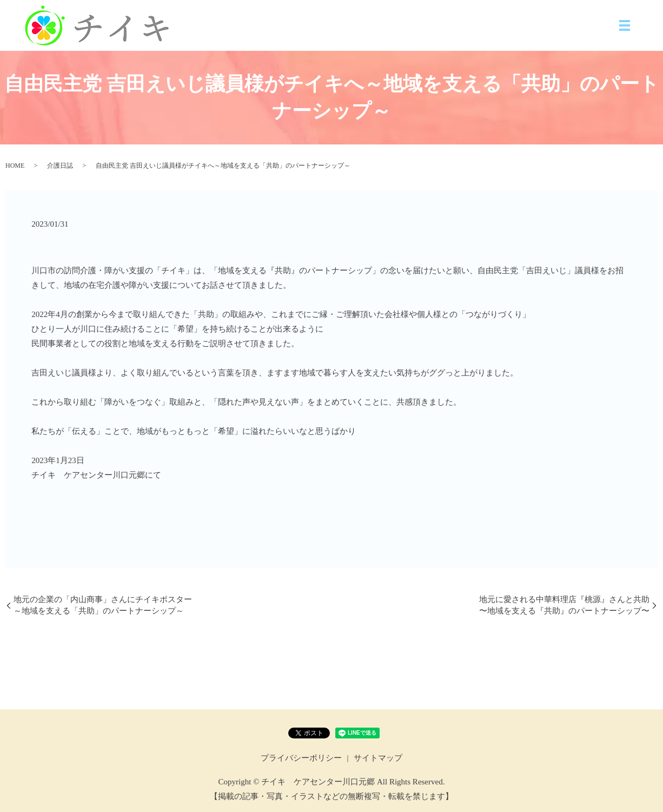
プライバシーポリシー (301, 758)
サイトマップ (378, 758)
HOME (15, 166)
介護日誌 (60, 166)
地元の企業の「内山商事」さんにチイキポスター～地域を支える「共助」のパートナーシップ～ (103, 605)
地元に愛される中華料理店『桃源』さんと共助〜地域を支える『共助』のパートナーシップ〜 (564, 605)
